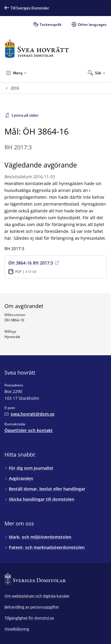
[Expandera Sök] (96, 73)
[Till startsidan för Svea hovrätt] (37, 49)
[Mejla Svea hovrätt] (29, 414)
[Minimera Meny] (16, 73)
